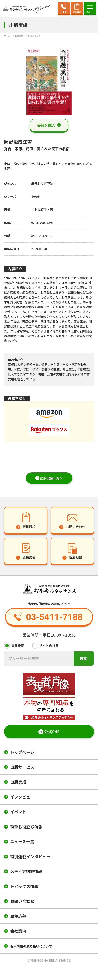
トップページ (22, 752)
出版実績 (18, 782)
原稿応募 (18, 916)
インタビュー (22, 797)
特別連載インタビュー (30, 856)
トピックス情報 (24, 886)
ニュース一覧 (22, 842)
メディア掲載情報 (26, 871)
